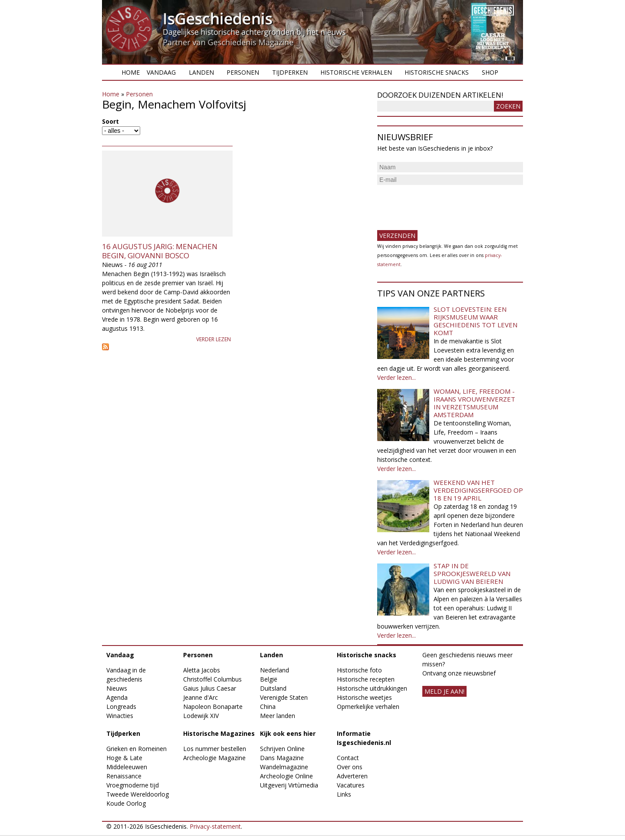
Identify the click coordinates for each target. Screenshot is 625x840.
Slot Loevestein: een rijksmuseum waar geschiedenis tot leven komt (475, 321)
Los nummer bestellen (215, 749)
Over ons (350, 767)
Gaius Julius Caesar (210, 688)
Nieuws (117, 688)
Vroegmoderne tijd (133, 785)
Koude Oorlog (126, 803)
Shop (490, 72)
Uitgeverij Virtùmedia (289, 785)
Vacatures (351, 785)
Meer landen (278, 716)
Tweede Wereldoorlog (138, 794)
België (269, 679)
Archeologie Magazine (214, 758)
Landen (201, 72)
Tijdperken (290, 72)
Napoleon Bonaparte (213, 707)
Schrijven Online (282, 749)
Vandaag (161, 72)
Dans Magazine (282, 758)
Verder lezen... (396, 377)
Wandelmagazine (284, 767)
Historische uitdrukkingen (372, 688)
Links (344, 794)
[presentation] (443, 204)
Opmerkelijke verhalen (368, 707)
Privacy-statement (215, 826)
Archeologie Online (286, 776)
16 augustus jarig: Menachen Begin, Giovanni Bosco (160, 251)
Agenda (117, 697)
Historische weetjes (364, 697)
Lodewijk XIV (201, 716)
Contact (348, 758)
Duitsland (273, 688)
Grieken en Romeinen (137, 749)
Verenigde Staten (284, 697)
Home (131, 72)
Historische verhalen (356, 72)
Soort (110, 121)
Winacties (120, 716)
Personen (243, 72)
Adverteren (352, 776)
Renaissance (124, 776)
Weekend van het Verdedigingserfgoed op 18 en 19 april (478, 490)
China (268, 707)
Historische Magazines (219, 733)
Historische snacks (437, 72)
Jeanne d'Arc (201, 697)
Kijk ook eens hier (288, 733)
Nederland (275, 670)
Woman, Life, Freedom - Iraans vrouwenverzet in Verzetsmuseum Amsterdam (474, 403)
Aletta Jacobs (202, 670)
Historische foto (359, 670)
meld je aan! (444, 691)
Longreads (121, 707)
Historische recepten (366, 679)
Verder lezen (214, 339)
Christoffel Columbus (212, 679)
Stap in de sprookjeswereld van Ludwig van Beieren (472, 573)
